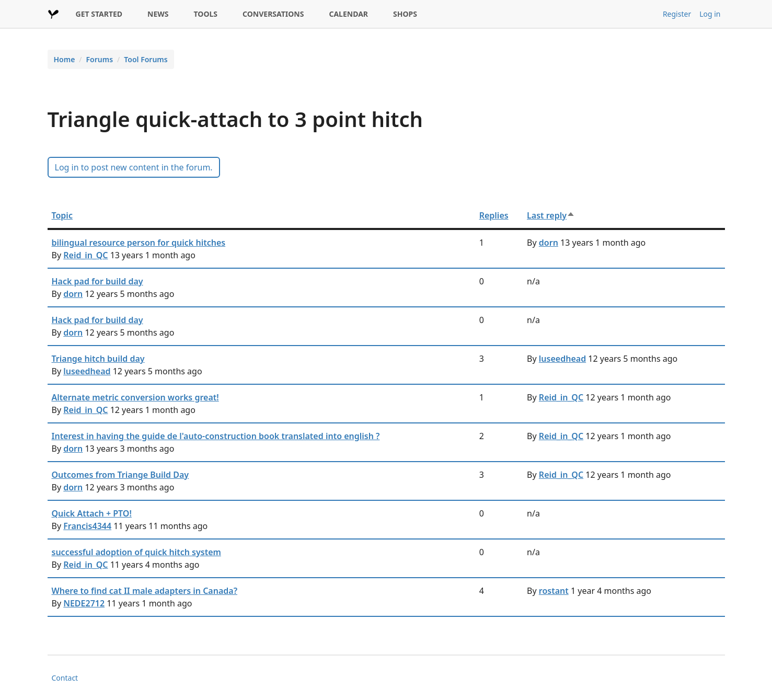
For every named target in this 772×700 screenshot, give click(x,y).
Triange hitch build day (98, 359)
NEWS (158, 14)
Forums (100, 59)
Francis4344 (87, 526)
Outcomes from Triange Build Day (120, 475)
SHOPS (405, 14)
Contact (65, 678)
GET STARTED (99, 14)
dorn (549, 243)
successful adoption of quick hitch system (136, 552)
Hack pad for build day (97, 281)
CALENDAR (348, 14)
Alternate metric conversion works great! (135, 397)
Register (677, 14)
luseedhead (87, 371)
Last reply (551, 215)
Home (65, 59)
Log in (710, 14)
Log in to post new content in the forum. (134, 167)
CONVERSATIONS (273, 14)
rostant (554, 591)
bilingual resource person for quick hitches (139, 243)
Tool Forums (146, 59)
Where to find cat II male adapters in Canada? (145, 591)
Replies (494, 215)
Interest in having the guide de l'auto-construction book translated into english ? (216, 436)
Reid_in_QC (85, 255)
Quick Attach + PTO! (92, 513)
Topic (62, 215)
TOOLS (206, 14)
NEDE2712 (84, 603)
